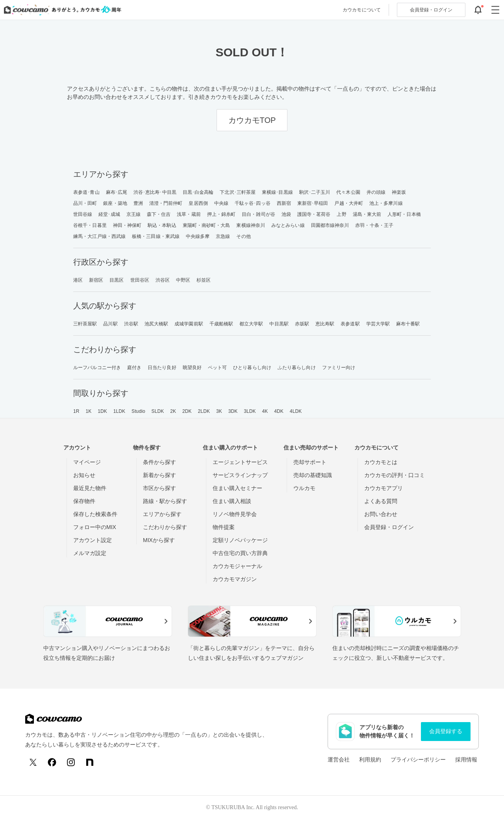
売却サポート (310, 462)
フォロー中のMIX (95, 527)
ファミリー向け (339, 368)
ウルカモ (304, 488)
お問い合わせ (381, 514)
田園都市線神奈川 (330, 225)
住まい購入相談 (232, 501)
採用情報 (466, 760)
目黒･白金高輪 (198, 192)
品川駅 (110, 324)
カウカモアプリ (384, 488)
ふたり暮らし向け (297, 368)
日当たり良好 (162, 368)
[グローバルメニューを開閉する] (495, 10)
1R (76, 411)
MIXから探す (159, 540)
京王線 (133, 214)
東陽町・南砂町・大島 (207, 225)
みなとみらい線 (288, 225)
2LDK (204, 411)
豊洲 (138, 203)
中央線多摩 (198, 236)
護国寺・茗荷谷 (314, 214)
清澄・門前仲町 (166, 203)
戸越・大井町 (349, 203)
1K (88, 411)
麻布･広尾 (117, 192)
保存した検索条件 (95, 514)
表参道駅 (350, 324)
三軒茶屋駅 (85, 324)
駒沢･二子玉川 (315, 192)
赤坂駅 (302, 324)
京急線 (223, 236)
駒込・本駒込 (162, 225)
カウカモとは (381, 462)
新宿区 (96, 280)
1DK (102, 411)
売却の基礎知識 (313, 475)
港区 (78, 280)
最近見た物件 (90, 488)
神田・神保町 (127, 225)
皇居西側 (198, 203)
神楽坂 (399, 192)
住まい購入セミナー (237, 488)
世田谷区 (140, 280)
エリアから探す (162, 514)
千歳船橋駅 (221, 324)
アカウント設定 (93, 540)
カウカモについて (362, 10)
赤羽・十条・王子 (374, 225)
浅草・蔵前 (189, 214)
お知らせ (84, 475)
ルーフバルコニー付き (97, 368)
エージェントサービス (240, 462)
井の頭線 (376, 192)
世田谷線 (83, 214)
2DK (187, 411)
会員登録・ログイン (389, 527)
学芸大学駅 (378, 324)
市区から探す (159, 488)
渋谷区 (163, 280)
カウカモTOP (252, 120)
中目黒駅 (279, 324)
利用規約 (370, 760)
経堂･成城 (109, 214)
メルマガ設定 (90, 553)
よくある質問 (381, 501)
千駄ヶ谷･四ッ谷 (253, 203)
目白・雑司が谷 (258, 214)
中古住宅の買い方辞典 (240, 553)
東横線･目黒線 (277, 192)
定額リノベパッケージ (240, 540)
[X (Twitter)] (33, 762)
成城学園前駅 (189, 324)
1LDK (119, 411)
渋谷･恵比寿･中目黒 (155, 192)
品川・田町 (85, 203)
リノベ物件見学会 (235, 514)
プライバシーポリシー (418, 760)
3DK (233, 411)
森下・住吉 (159, 214)
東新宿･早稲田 (313, 203)
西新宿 (284, 203)
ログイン (431, 10)
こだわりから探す (165, 527)
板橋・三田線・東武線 (156, 236)
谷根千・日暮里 (90, 225)
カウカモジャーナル (237, 566)
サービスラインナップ (240, 475)
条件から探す (159, 462)
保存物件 (84, 501)
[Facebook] (52, 762)
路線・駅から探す (165, 501)
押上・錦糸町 (221, 214)
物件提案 (224, 527)
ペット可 (217, 368)
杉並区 (204, 280)
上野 (341, 214)
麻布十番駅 (408, 324)
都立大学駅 (251, 324)
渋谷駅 (131, 324)
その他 (243, 236)
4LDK (296, 411)
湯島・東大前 (367, 214)
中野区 (183, 280)
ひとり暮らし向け (252, 368)
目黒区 (117, 280)
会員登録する (446, 731)
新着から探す (159, 475)
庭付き (134, 368)
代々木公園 (348, 192)
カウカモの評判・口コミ (395, 475)
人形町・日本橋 (404, 214)
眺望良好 (192, 368)
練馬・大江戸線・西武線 (99, 236)
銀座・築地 (115, 203)
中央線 (221, 203)
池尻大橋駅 (157, 324)
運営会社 (339, 760)
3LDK (250, 411)
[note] (90, 762)
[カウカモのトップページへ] (61, 10)
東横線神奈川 (251, 225)
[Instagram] (71, 762)
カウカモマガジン (235, 579)
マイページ (87, 462)
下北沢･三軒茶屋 (238, 192)
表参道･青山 (86, 192)
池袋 (286, 214)
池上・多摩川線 (386, 203)
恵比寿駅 (325, 324)
